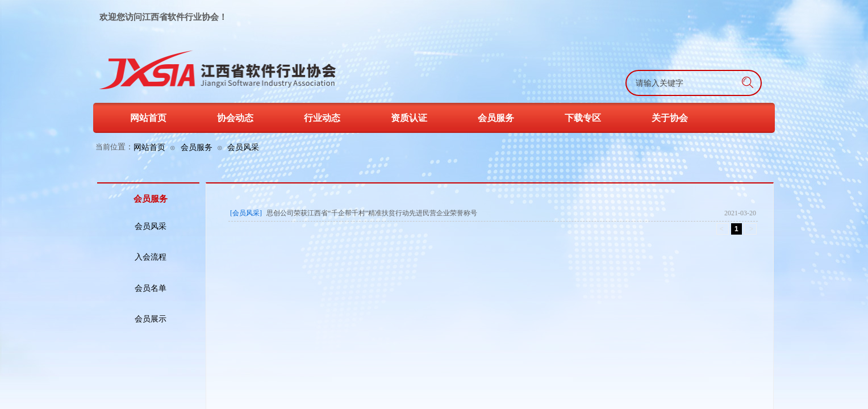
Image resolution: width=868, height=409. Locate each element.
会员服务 (197, 147)
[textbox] (665, 84)
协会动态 (235, 118)
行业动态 (322, 118)
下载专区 (583, 118)
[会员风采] (246, 213)
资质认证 (409, 118)
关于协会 (670, 118)
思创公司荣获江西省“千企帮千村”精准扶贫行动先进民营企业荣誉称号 (372, 213)
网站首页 (149, 147)
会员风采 (243, 147)
